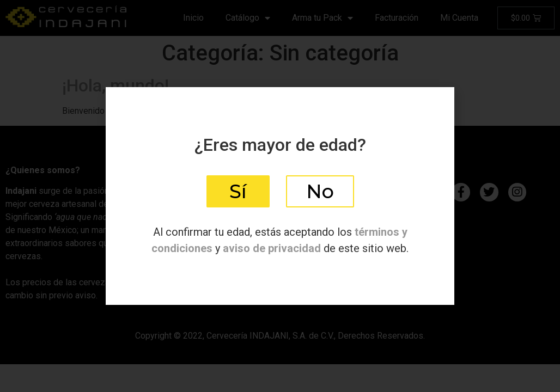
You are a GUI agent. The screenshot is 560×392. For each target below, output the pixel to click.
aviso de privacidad (272, 248)
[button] (238, 191)
